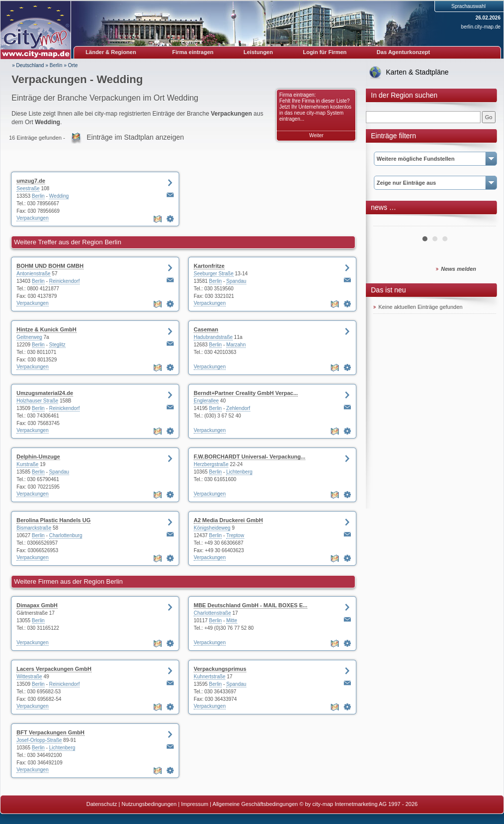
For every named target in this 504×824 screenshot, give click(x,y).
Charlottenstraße (212, 613)
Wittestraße (29, 677)
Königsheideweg (212, 528)
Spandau (236, 281)
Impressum (195, 804)
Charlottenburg (66, 535)
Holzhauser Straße (37, 401)
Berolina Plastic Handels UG (54, 520)
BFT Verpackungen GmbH (51, 732)
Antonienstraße (34, 274)
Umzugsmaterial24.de (45, 393)
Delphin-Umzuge (38, 457)
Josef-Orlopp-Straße (39, 740)
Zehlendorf (238, 408)
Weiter (317, 135)
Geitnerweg (29, 337)
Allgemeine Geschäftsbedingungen (256, 804)
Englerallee (206, 401)
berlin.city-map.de (481, 27)
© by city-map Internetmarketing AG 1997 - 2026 (358, 804)
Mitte (232, 621)
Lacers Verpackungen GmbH (54, 669)
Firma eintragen (193, 52)
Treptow (235, 535)
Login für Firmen (325, 52)
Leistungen (259, 52)
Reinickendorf (64, 281)
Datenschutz (102, 804)
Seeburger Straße (214, 274)
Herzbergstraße (211, 464)
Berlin (56, 65)
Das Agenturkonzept (404, 52)
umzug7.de (31, 181)
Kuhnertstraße (209, 677)
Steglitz (57, 345)
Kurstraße (28, 464)
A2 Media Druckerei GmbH (228, 520)
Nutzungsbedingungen (149, 804)
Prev (386, 222)
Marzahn (236, 345)
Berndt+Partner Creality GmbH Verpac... (246, 393)
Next (483, 222)
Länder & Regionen (111, 52)
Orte (73, 65)
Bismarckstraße (34, 528)
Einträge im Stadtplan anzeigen (135, 137)
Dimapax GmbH (37, 605)
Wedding (59, 196)
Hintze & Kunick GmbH (47, 329)
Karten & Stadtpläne (417, 72)
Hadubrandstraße (213, 337)
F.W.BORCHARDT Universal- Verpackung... (249, 457)
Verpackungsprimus (220, 669)
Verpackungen (33, 218)
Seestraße (28, 188)
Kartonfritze (209, 266)
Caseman (206, 329)
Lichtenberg (239, 472)
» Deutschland (28, 65)
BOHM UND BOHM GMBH (50, 266)
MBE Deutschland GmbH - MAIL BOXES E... (250, 605)
